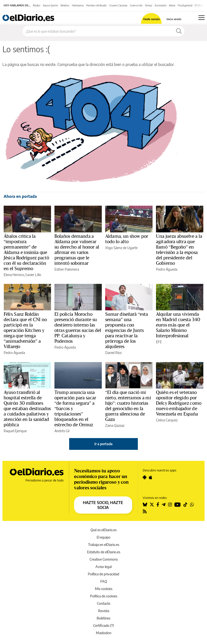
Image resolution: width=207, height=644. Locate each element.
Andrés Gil (62, 431)
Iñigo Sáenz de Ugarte (121, 248)
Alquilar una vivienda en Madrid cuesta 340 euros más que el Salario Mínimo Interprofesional (178, 325)
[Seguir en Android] (145, 477)
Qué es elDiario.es (103, 530)
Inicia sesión (174, 19)
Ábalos (37, 5)
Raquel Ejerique (15, 431)
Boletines (103, 618)
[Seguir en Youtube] (178, 505)
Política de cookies (104, 596)
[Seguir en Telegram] (164, 505)
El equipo (103, 537)
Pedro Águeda (167, 269)
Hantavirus (78, 5)
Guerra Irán (136, 5)
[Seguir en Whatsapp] (192, 505)
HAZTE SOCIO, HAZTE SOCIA (103, 505)
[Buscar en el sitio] (98, 31)
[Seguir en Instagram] (170, 505)
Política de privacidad (103, 574)
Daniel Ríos (113, 353)
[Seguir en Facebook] (158, 505)
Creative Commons (104, 559)
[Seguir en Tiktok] (185, 505)
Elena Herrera (14, 275)
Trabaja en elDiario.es (104, 545)
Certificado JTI (104, 625)
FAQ (104, 581)
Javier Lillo (34, 275)
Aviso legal (103, 567)
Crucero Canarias (118, 5)
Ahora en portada (20, 196)
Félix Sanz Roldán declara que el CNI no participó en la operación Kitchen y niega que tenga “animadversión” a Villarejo (25, 330)
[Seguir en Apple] (151, 477)
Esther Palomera (67, 269)
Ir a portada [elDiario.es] (103, 444)
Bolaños (65, 5)
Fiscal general (185, 5)
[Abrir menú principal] (201, 18)
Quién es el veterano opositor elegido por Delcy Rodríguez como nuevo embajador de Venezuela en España (179, 403)
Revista (104, 611)
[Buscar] (179, 31)
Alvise (172, 5)
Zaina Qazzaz (115, 425)
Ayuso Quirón (51, 5)
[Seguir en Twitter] (152, 505)
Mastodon (104, 633)
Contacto (104, 603)
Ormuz (149, 5)
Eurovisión (161, 5)
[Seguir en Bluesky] (145, 505)
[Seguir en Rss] (145, 511)
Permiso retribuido (97, 5)
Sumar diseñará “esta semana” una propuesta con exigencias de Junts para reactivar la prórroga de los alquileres (127, 330)
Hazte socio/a (151, 19)
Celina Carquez (167, 420)
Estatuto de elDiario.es (104, 552)
